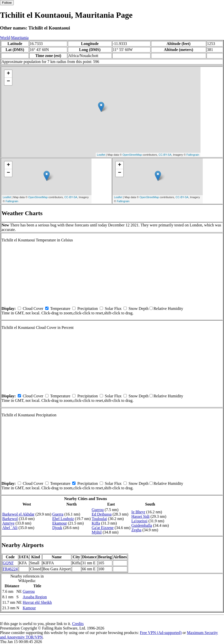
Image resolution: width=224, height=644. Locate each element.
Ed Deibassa (102, 514)
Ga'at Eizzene (103, 528)
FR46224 (10, 569)
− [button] (8, 81)
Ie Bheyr (138, 512)
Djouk (57, 528)
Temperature (60, 309)
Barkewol (10, 519)
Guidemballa (142, 525)
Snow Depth (138, 309)
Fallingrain (193, 155)
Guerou (98, 510)
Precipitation (87, 309)
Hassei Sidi (140, 516)
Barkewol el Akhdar (18, 514)
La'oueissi (139, 521)
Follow (7, 3)
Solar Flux (113, 309)
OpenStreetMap (132, 155)
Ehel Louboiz (63, 519)
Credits (78, 624)
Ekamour (60, 523)
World (5, 38)
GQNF (8, 563)
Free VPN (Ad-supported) (161, 633)
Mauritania (20, 38)
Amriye (8, 523)
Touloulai (99, 519)
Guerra (58, 514)
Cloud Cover (33, 309)
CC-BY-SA (165, 155)
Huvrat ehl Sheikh (37, 602)
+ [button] (8, 74)
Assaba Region (35, 597)
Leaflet (101, 155)
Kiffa (96, 523)
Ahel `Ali (10, 528)
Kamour (29, 608)
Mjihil (97, 532)
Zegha (136, 530)
